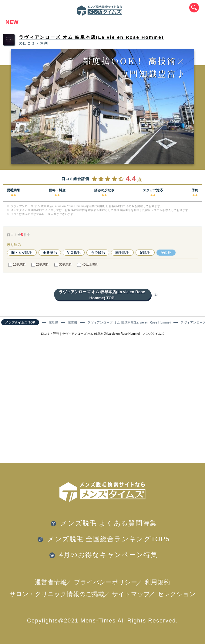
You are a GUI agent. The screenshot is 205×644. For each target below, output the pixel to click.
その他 (166, 253)
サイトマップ (131, 594)
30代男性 (63, 265)
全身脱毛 (50, 253)
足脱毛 (145, 253)
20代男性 (40, 265)
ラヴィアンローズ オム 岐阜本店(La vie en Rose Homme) (91, 37)
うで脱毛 (98, 253)
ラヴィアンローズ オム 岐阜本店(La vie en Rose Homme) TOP (105, 295)
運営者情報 (51, 582)
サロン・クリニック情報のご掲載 (57, 594)
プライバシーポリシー (106, 582)
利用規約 (157, 582)
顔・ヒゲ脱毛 (22, 253)
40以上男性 (88, 265)
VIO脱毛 (74, 253)
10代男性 (17, 265)
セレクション (176, 594)
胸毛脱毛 (122, 253)
